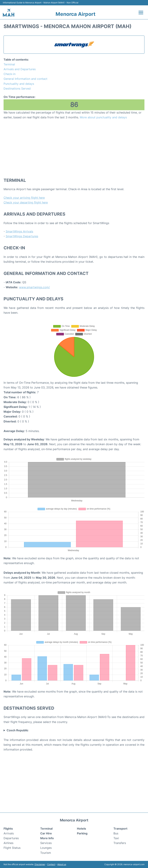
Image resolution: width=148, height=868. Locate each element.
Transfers (120, 843)
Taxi (116, 838)
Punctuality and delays (19, 84)
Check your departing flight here (26, 202)
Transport (120, 829)
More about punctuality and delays (103, 117)
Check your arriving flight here (24, 198)
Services (46, 843)
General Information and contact (25, 79)
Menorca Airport (76, 14)
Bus (116, 833)
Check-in (10, 74)
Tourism (46, 853)
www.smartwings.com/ (34, 287)
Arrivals (9, 833)
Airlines (8, 843)
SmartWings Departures (22, 236)
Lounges (46, 848)
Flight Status (12, 848)
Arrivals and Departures (20, 69)
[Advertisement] (74, 148)
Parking (82, 833)
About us (62, 864)
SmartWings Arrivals (19, 231)
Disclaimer (40, 864)
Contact (51, 864)
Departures (11, 838)
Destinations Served (17, 89)
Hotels (81, 829)
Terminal (9, 64)
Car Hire (46, 833)
